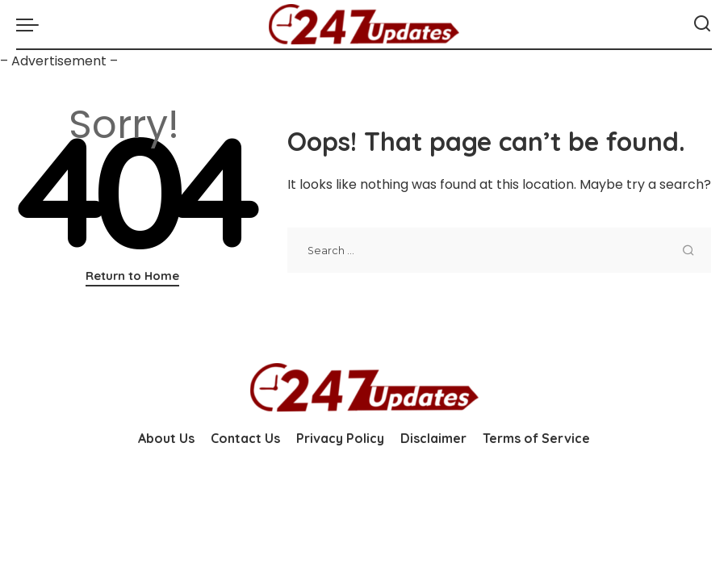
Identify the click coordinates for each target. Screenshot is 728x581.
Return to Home (132, 276)
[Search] (702, 24)
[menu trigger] (31, 24)
